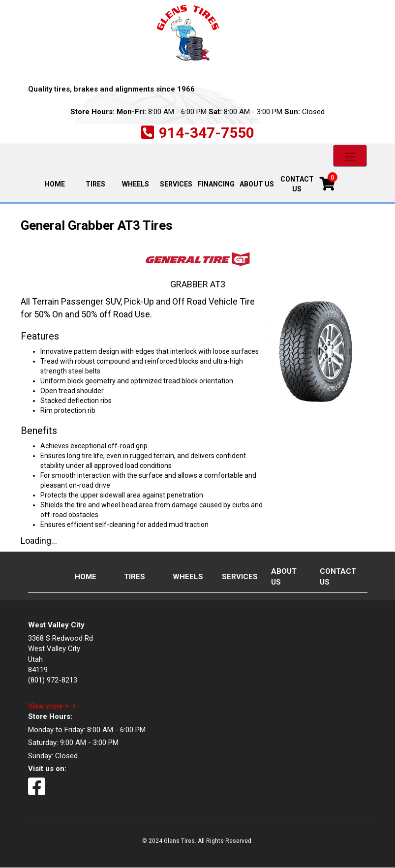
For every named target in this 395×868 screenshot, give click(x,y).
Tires (95, 184)
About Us (257, 184)
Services (176, 184)
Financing (216, 184)
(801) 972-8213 (53, 680)
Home (60, 183)
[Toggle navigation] (350, 156)
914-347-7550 (207, 133)
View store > (48, 706)
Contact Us (297, 184)
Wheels (136, 184)
